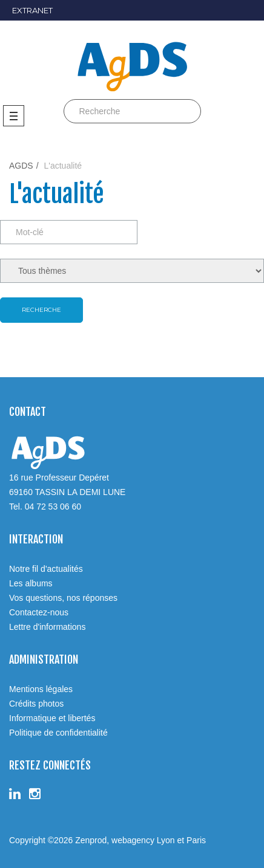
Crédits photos (36, 704)
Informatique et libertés (52, 718)
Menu (14, 116)
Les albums (31, 583)
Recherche (41, 310)
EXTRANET (32, 10)
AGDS (21, 166)
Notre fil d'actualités (46, 569)
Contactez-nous (39, 612)
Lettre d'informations (47, 627)
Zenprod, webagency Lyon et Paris (140, 840)
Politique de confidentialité (58, 733)
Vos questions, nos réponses (63, 598)
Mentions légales (41, 689)
